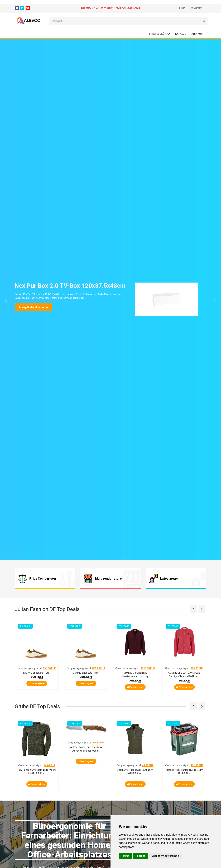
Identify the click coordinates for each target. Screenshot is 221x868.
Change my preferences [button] (165, 856)
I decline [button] (141, 856)
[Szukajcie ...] (125, 21)
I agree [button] (126, 856)
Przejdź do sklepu (33, 307)
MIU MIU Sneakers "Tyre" (37, 673)
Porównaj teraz (37, 683)
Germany (197, 8)
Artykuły (198, 34)
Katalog (181, 34)
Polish (182, 8)
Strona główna (160, 34)
